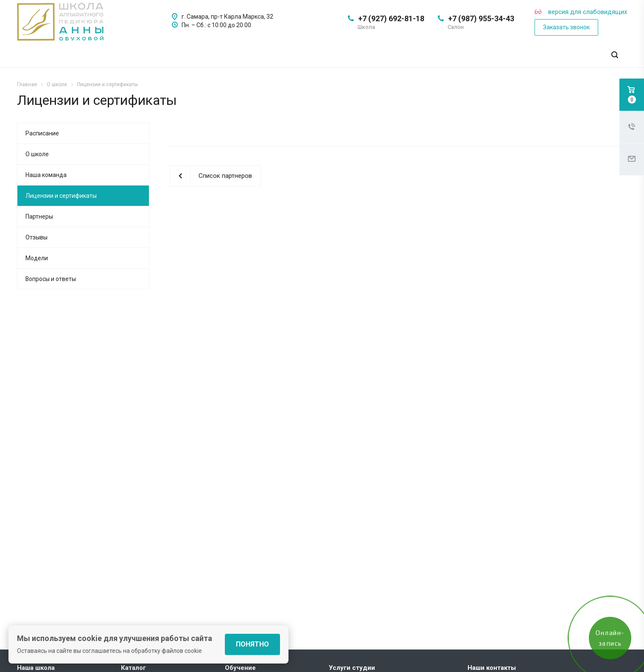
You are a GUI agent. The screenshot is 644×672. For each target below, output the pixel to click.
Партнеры (39, 217)
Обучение (240, 668)
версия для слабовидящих (581, 12)
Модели (37, 258)
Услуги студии (352, 668)
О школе (37, 154)
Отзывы (36, 237)
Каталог (133, 668)
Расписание (42, 133)
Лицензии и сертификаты (61, 196)
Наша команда (46, 175)
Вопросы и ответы (51, 279)
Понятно (252, 644)
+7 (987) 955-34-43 (481, 18)
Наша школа (36, 668)
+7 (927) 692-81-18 (391, 18)
